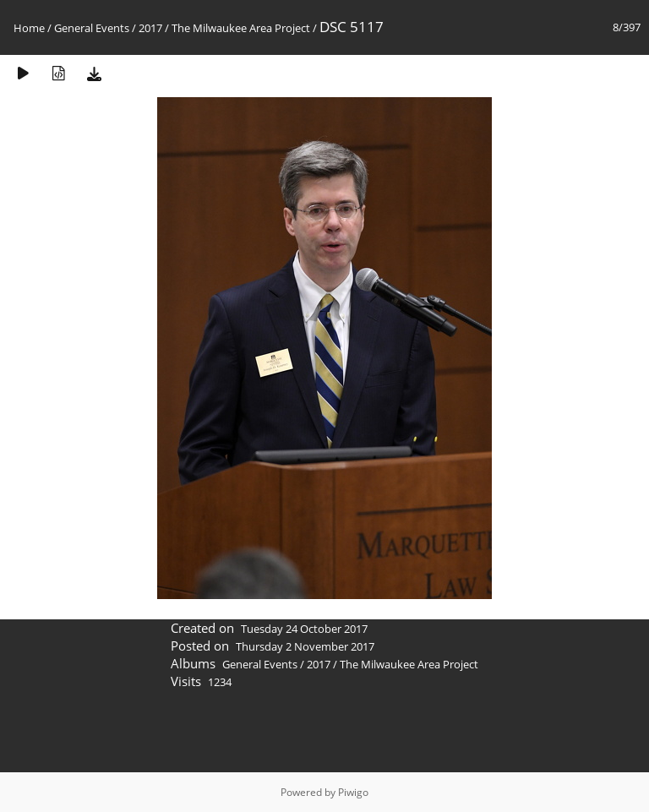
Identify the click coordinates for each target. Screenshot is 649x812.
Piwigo (353, 792)
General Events (92, 28)
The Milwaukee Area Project (241, 28)
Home (29, 28)
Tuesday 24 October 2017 (304, 629)
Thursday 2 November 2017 (305, 646)
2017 (150, 28)
